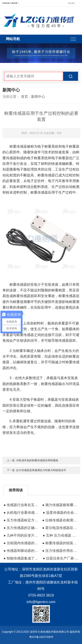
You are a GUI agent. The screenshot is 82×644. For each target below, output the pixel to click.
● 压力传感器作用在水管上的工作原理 (60, 551)
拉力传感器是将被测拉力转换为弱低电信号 (41, 470)
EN (73, 3)
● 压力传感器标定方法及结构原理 (21, 520)
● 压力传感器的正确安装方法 (21, 528)
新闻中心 (38, 97)
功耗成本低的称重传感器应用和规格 (37, 460)
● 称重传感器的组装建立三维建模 (60, 543)
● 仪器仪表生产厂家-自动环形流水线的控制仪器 (61, 558)
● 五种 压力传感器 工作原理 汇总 (61, 535)
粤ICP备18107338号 (41, 637)
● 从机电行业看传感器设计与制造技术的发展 (21, 513)
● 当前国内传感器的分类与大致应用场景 (21, 543)
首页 (24, 97)
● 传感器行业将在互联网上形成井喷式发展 (21, 505)
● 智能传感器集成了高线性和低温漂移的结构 (21, 558)
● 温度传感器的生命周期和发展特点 (61, 513)
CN (69, 3)
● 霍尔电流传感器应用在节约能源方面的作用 (60, 528)
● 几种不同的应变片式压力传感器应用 (21, 535)
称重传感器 (18, 146)
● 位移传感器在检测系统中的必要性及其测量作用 (60, 520)
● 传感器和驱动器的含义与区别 (21, 551)
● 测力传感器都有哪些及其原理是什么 (60, 505)
